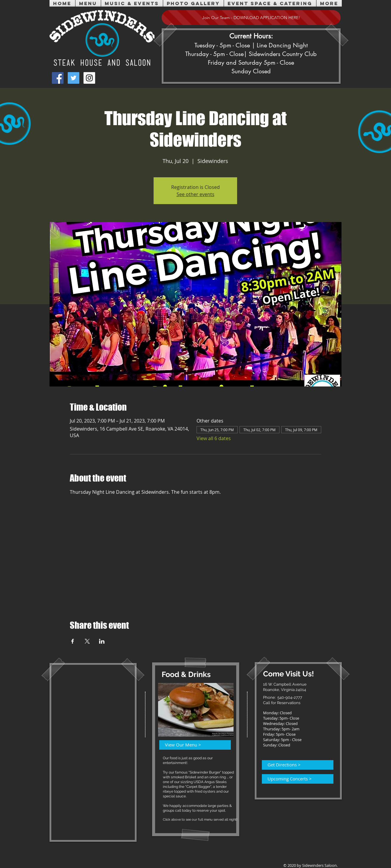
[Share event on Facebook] (73, 641)
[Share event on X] (87, 641)
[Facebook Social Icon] (58, 78)
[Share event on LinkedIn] (102, 641)
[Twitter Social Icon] (74, 78)
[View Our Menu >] (191, 745)
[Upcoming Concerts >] (294, 779)
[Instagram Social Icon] (89, 78)
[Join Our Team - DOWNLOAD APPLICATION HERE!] (251, 18)
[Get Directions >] (294, 765)
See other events (195, 194)
